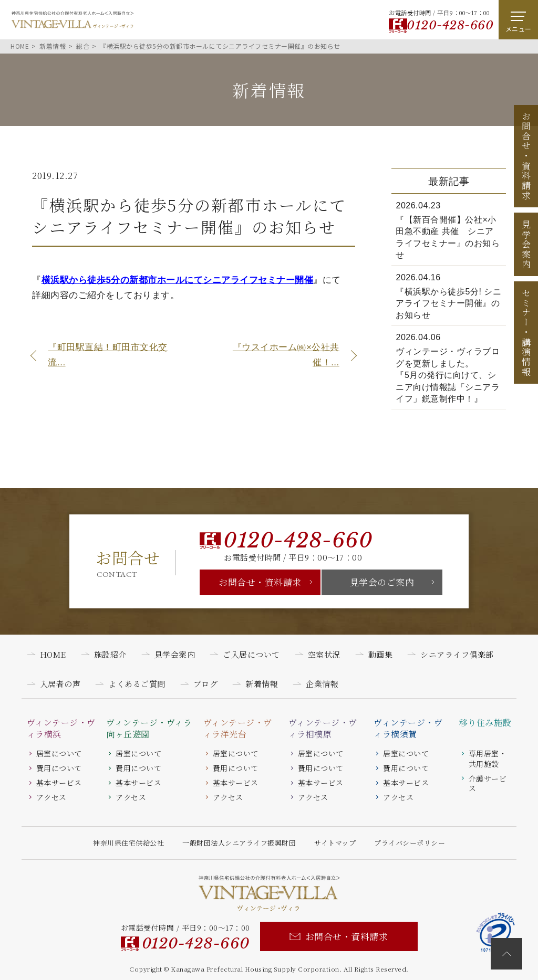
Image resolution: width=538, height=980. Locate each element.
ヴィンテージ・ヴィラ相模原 (323, 729)
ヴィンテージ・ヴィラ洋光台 (238, 729)
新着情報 (262, 684)
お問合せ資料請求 (526, 156)
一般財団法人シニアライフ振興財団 (239, 843)
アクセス (51, 797)
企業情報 (322, 684)
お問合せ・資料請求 (260, 582)
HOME (53, 654)
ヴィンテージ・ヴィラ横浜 (61, 729)
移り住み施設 (485, 723)
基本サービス (59, 783)
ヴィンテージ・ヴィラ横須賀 (408, 729)
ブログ (206, 684)
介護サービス (488, 784)
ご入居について (251, 654)
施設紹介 (110, 654)
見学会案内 (526, 245)
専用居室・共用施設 (488, 758)
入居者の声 (60, 684)
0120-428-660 (450, 25)
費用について (59, 768)
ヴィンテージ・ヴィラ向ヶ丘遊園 (149, 729)
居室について (59, 753)
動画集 (381, 654)
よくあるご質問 (137, 684)
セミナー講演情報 (526, 332)
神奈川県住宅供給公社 (128, 843)
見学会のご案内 (382, 582)
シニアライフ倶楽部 (457, 654)
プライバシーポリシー (410, 843)
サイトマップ (335, 843)
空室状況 (324, 654)
